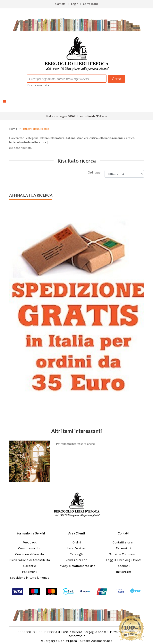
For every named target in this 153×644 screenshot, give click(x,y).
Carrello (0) (90, 4)
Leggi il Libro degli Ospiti (123, 560)
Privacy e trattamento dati (76, 566)
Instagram (123, 572)
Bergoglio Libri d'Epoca (60, 641)
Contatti (61, 4)
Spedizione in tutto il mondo (30, 578)
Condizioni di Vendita (30, 554)
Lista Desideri (76, 548)
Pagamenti (30, 572)
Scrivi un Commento (123, 554)
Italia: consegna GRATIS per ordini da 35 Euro (76, 116)
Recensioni (123, 548)
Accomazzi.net (102, 641)
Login (75, 4)
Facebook (123, 566)
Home (13, 129)
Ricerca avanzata (38, 85)
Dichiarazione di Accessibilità (30, 560)
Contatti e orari (123, 542)
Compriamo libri (30, 548)
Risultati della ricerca (35, 129)
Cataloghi (76, 554)
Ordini (77, 542)
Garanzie (30, 566)
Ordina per (95, 172)
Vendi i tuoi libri (76, 560)
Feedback (30, 542)
